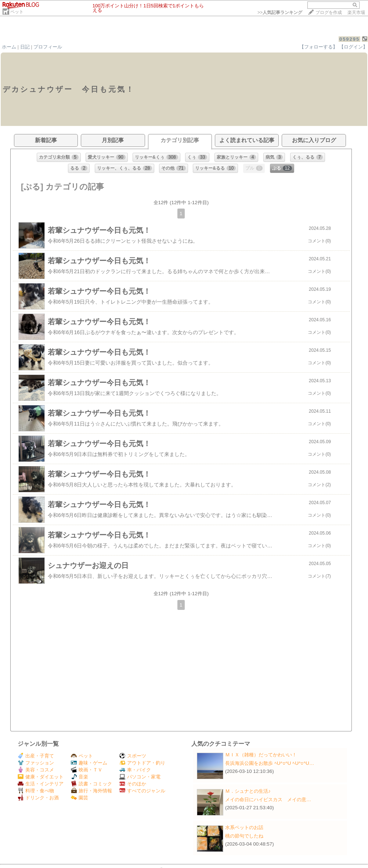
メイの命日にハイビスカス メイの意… (268, 800)
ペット (17, 12)
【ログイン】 (353, 47)
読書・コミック (91, 784)
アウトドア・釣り (142, 763)
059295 (349, 39)
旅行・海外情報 (91, 791)
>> (280, 12)
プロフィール (48, 47)
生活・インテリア (41, 784)
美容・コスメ (36, 770)
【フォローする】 (318, 47)
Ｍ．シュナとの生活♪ (248, 791)
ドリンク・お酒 (38, 798)
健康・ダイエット (41, 777)
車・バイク (135, 770)
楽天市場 (356, 12)
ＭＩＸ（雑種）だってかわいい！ (261, 755)
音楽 (80, 777)
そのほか (133, 784)
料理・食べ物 (36, 791)
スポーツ (133, 756)
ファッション (36, 763)
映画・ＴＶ (87, 770)
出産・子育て (36, 756)
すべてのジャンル (142, 791)
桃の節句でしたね (244, 836)
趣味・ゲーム (89, 763)
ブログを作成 (329, 12)
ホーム (9, 47)
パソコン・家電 (140, 777)
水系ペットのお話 (244, 827)
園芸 (80, 798)
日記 (25, 47)
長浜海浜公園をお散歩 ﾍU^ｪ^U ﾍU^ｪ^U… (270, 763)
